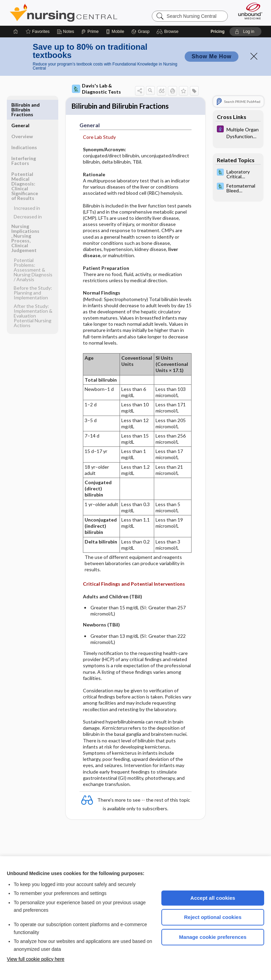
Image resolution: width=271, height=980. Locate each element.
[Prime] (90, 32)
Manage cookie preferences (213, 937)
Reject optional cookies (213, 917)
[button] (168, 32)
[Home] (16, 32)
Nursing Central (64, 13)
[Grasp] (140, 32)
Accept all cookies (213, 898)
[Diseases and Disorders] (238, 132)
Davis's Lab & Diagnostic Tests (96, 89)
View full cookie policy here (36, 959)
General (20, 105)
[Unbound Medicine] (248, 11)
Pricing (218, 32)
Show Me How (211, 56)
